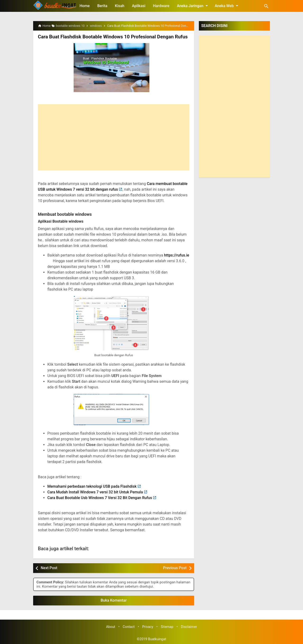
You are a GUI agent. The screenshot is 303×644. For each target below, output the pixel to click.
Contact (129, 627)
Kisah (120, 6)
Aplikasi (139, 6)
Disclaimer (189, 627)
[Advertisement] (114, 137)
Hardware (161, 6)
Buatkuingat (157, 639)
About (111, 627)
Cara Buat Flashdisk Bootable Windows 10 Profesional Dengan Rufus (111, 37)
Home (85, 6)
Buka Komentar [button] (114, 600)
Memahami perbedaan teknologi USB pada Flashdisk (92, 486)
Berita (102, 6)
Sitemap (167, 627)
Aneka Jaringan (193, 6)
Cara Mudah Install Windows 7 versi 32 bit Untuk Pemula (95, 492)
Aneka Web (227, 6)
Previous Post (175, 568)
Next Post (49, 568)
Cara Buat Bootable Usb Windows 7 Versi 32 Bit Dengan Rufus (100, 498)
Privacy (148, 627)
